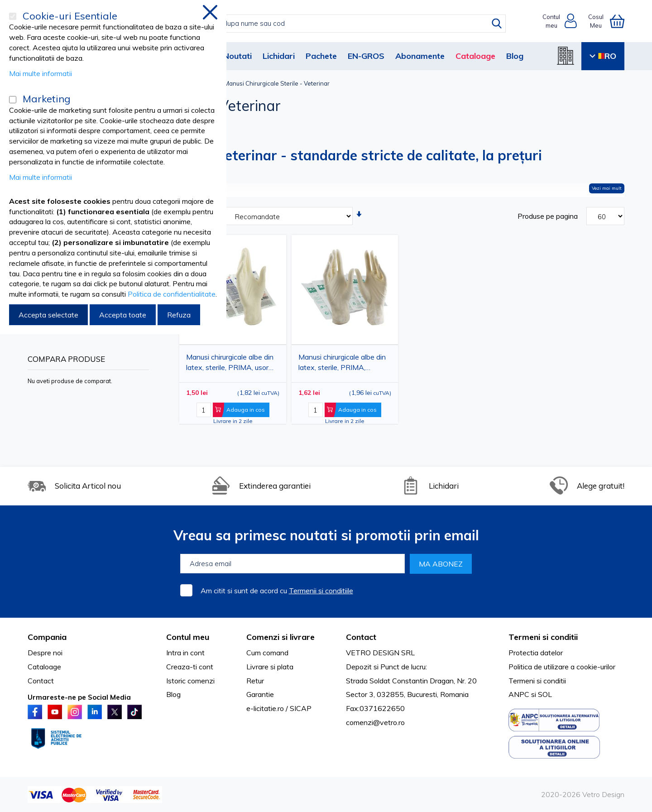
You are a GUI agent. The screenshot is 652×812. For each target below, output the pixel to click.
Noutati (237, 56)
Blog (515, 56)
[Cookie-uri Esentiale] (13, 16)
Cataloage (475, 56)
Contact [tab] (361, 637)
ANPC (519, 694)
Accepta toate (123, 315)
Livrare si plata (270, 667)
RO (603, 56)
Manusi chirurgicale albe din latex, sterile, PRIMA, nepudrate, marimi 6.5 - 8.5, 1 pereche (342, 364)
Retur (255, 681)
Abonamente (420, 56)
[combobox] (335, 24)
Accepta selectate (48, 315)
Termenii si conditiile (321, 591)
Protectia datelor (536, 653)
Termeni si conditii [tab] (543, 637)
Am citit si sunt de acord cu (277, 591)
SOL (545, 694)
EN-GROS (366, 56)
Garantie (260, 694)
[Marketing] (13, 100)
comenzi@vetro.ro (375, 722)
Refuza (179, 315)
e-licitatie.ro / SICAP (279, 708)
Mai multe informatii (41, 73)
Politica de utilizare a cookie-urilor (562, 667)
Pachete (321, 56)
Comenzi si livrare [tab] (280, 637)
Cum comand (267, 653)
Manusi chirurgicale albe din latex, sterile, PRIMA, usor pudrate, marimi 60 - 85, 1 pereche (230, 364)
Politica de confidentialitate (172, 294)
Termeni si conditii (537, 681)
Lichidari (279, 56)
